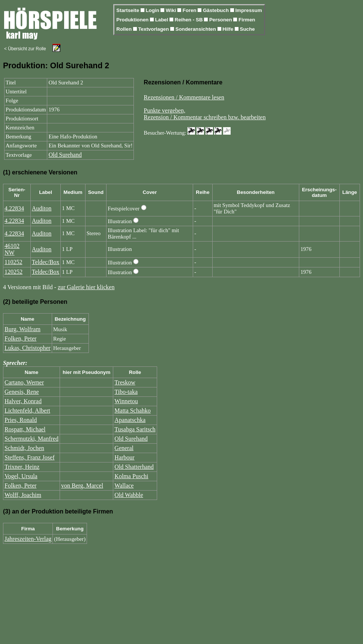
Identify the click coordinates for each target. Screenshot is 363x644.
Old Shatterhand (134, 467)
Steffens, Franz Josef (29, 457)
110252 (13, 262)
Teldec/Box (46, 262)
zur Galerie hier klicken (86, 287)
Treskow (125, 382)
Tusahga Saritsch (135, 429)
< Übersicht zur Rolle (25, 49)
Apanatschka (130, 420)
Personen (221, 20)
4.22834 (14, 208)
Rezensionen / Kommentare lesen (184, 97)
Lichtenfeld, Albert (27, 411)
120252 (13, 272)
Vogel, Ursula (21, 476)
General (124, 448)
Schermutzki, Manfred (31, 439)
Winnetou (126, 401)
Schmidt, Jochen (24, 448)
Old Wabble (129, 495)
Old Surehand (65, 155)
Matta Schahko (132, 411)
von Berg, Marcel (82, 486)
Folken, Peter (20, 339)
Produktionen (133, 20)
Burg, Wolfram (22, 329)
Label (163, 20)
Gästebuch (217, 10)
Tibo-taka (126, 392)
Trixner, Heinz (22, 467)
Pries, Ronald (21, 420)
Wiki (172, 10)
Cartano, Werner (24, 382)
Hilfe (229, 29)
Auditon (42, 208)
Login (153, 10)
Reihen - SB (190, 20)
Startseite (128, 10)
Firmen (247, 20)
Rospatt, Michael (25, 429)
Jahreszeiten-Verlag (28, 539)
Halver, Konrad (23, 401)
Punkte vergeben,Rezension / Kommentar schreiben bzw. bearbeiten (205, 114)
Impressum (248, 10)
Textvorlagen (154, 29)
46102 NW (12, 249)
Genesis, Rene (22, 392)
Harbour (124, 457)
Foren (190, 10)
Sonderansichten (196, 29)
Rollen (124, 29)
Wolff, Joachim (23, 495)
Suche (247, 29)
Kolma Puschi (131, 476)
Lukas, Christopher (28, 348)
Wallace (124, 486)
